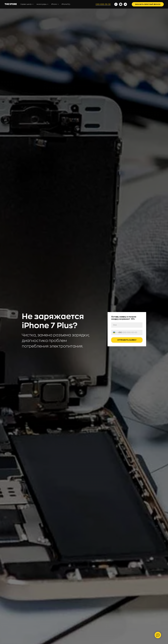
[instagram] (121, 4)
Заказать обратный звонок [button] (148, 4)
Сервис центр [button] (26, 4)
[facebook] (116, 4)
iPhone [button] (54, 4)
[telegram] (125, 4)
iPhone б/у (66, 4)
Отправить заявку (127, 340)
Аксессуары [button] (42, 4)
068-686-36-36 (103, 4)
